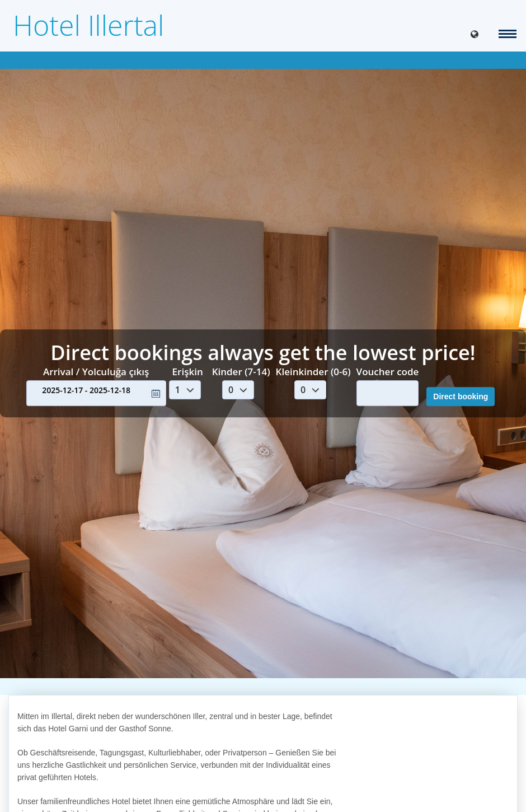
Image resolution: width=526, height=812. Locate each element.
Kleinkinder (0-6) (313, 372)
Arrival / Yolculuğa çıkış (96, 372)
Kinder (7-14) (241, 372)
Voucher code (388, 372)
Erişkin (188, 372)
